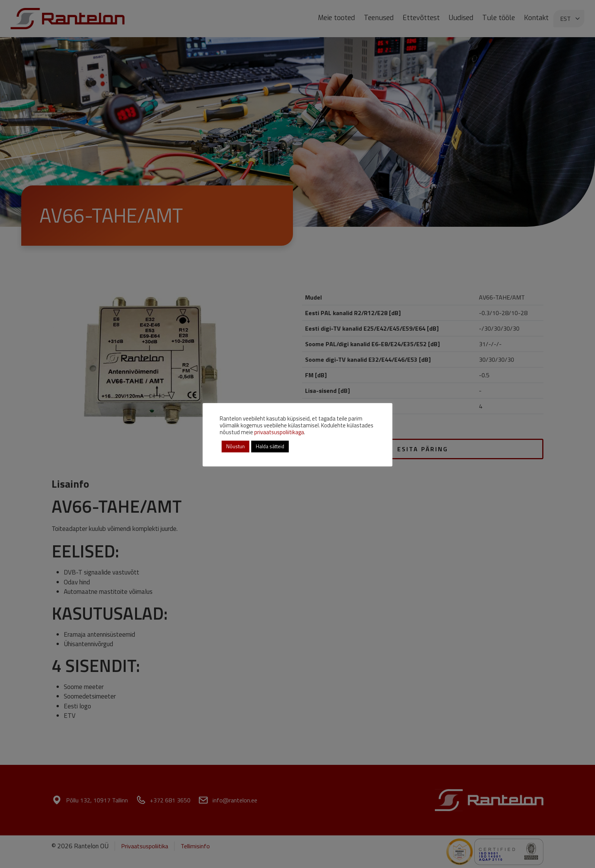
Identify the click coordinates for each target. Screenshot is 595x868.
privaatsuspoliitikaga (279, 432)
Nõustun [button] (235, 446)
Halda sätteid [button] (270, 446)
